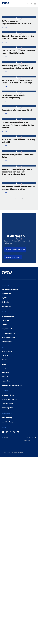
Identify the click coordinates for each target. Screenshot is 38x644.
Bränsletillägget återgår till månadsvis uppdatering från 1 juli (18, 67)
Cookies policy (7, 408)
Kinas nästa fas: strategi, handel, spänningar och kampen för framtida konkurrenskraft (17, 172)
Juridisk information (9, 399)
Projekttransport (8, 333)
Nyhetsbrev (6, 381)
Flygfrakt (5, 320)
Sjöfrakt (5, 325)
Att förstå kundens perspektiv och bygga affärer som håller (18, 188)
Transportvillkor (8, 395)
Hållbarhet (6, 372)
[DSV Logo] (5, 4)
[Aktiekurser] (30, 441)
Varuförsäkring (8, 422)
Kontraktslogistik (9, 337)
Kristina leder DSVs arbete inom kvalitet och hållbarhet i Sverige (17, 81)
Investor (5, 364)
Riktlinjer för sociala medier (12, 385)
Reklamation (6, 306)
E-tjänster (6, 302)
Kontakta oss (7, 351)
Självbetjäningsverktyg (10, 289)
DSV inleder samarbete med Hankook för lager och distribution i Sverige (19, 125)
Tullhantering (7, 418)
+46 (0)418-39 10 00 (15, 250)
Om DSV (5, 356)
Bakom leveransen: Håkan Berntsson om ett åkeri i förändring (19, 52)
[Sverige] (6, 438)
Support (5, 377)
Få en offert (6, 294)
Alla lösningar (7, 341)
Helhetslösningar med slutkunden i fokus (18, 156)
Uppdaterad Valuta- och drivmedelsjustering (13, 96)
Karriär (5, 360)
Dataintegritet (7, 404)
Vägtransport (7, 329)
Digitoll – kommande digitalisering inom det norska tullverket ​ (18, 37)
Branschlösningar (8, 316)
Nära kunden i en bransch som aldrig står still (19, 141)
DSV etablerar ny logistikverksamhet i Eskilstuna (17, 22)
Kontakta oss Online (13, 257)
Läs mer (19, 27)
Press (4, 368)
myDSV (5, 298)
